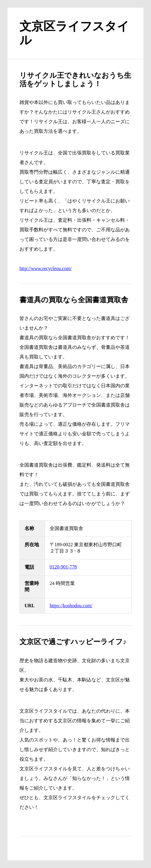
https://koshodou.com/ (71, 606)
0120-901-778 (63, 567)
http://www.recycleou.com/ (46, 268)
